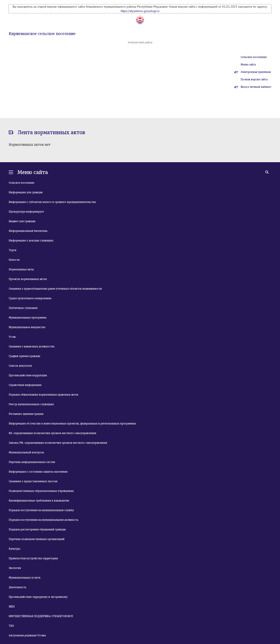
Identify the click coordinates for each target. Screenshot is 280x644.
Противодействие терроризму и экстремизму (38, 597)
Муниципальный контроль (26, 452)
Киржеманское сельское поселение (42, 34)
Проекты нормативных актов (28, 279)
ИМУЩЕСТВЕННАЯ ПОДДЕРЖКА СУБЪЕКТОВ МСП (41, 616)
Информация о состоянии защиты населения (38, 472)
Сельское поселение (22, 183)
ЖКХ (12, 607)
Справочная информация (25, 385)
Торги (13, 250)
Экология (15, 568)
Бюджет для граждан (22, 221)
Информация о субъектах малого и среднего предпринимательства (52, 202)
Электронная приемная (256, 72)
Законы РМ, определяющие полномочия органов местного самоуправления (58, 443)
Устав (12, 337)
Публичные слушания (23, 308)
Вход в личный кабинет (256, 87)
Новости (14, 260)
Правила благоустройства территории (33, 558)
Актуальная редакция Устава (27, 635)
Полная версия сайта (254, 79)
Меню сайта (248, 65)
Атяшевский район (140, 42)
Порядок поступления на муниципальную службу (41, 510)
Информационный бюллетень (28, 231)
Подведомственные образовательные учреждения (41, 491)
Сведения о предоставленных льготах (33, 481)
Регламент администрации (26, 414)
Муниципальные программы (28, 318)
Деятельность (17, 587)
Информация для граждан (26, 192)
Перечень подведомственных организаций (37, 539)
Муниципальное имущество (27, 327)
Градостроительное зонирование (30, 298)
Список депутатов (20, 366)
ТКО (11, 626)
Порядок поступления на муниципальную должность (44, 520)
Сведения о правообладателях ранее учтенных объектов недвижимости (55, 289)
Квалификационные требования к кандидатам (39, 501)
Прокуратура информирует (26, 212)
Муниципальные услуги (25, 578)
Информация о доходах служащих (31, 241)
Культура (14, 549)
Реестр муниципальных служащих (31, 404)
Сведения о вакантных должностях (32, 347)
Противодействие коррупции (28, 375)
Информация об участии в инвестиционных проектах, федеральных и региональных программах (72, 424)
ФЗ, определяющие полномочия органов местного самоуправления (52, 433)
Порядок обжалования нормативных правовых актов (44, 395)
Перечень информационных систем (32, 462)
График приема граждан (24, 356)
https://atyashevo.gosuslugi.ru (140, 11)
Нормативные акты (21, 269)
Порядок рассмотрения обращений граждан (37, 530)
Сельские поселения (254, 57)
